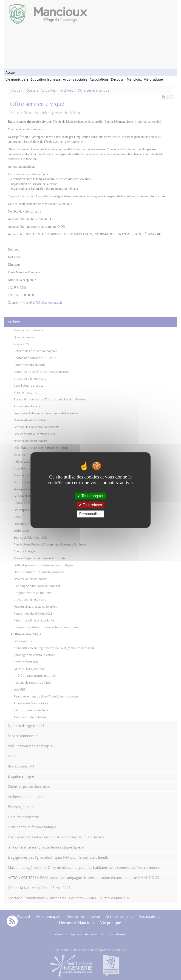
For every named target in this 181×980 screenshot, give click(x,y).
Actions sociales (75, 79)
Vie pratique (153, 79)
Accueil (11, 72)
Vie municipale (17, 79)
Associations (99, 79)
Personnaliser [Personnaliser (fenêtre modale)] (90, 514)
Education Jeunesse (46, 79)
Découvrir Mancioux (126, 79)
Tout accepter (90, 496)
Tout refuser (90, 505)
